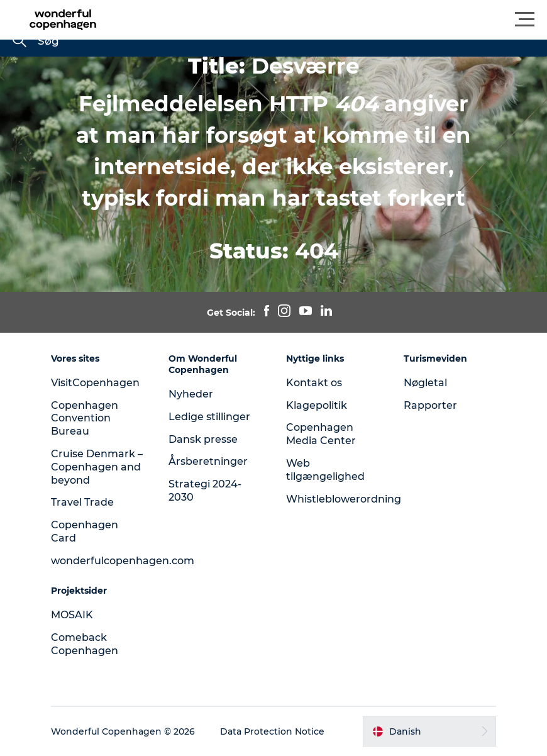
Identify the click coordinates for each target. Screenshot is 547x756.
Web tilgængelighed (325, 470)
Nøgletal (425, 383)
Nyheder (191, 394)
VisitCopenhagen (95, 383)
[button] (330, 19)
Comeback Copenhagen (85, 644)
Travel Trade (82, 502)
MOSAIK (72, 615)
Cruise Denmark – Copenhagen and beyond (97, 467)
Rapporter (430, 405)
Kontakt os (314, 383)
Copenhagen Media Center (321, 434)
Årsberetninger (208, 461)
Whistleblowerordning (344, 499)
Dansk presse (203, 439)
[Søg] (19, 42)
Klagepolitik (317, 405)
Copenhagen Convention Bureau (85, 419)
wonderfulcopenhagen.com (123, 561)
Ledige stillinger (209, 417)
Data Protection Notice (272, 731)
